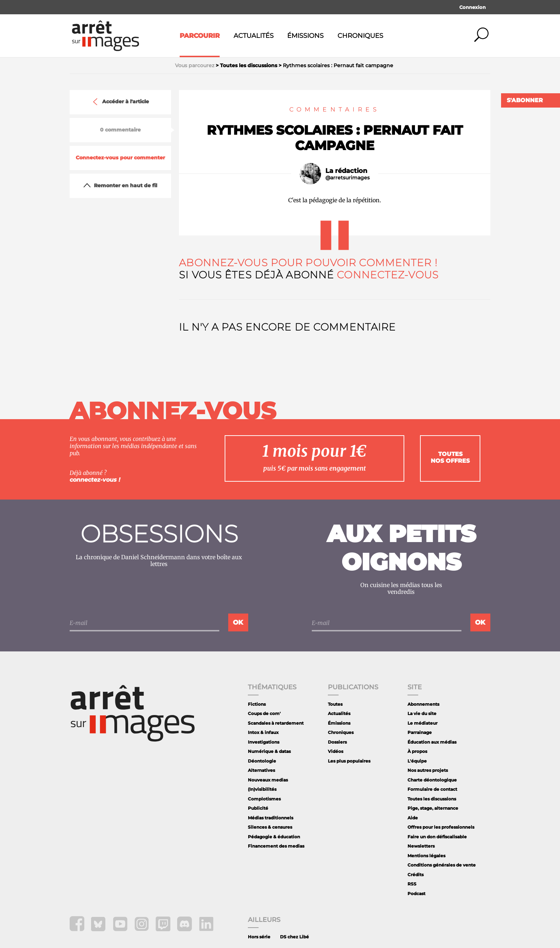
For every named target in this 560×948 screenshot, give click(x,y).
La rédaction (346, 171)
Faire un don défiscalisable (437, 837)
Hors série (259, 937)
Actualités (254, 36)
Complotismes (264, 799)
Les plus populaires (349, 761)
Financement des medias (276, 846)
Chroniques (360, 36)
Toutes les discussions (432, 799)
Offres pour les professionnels (441, 827)
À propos (417, 751)
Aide (413, 818)
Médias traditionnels (271, 818)
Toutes (335, 704)
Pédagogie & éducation (274, 837)
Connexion (472, 7)
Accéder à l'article (120, 102)
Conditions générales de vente (442, 865)
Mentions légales (426, 856)
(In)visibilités (262, 789)
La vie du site (422, 713)
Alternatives (261, 770)
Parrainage (420, 732)
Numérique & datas (269, 751)
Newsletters (421, 846)
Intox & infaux (263, 732)
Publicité (258, 808)
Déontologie (262, 761)
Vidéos (336, 751)
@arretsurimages (347, 178)
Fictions (257, 704)
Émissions (305, 36)
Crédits (416, 875)
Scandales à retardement (276, 723)
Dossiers (337, 742)
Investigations (264, 742)
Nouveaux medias (268, 780)
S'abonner (525, 100)
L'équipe (417, 761)
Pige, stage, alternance (433, 808)
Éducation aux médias (432, 742)
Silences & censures (270, 827)
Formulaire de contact (432, 789)
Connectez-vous (388, 275)
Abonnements (423, 704)
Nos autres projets (428, 770)
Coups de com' (264, 713)
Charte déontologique (432, 780)
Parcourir (200, 36)
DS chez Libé (294, 937)
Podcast (416, 894)
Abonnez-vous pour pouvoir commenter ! (308, 263)
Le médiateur (422, 723)
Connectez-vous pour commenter (120, 158)
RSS (412, 884)
